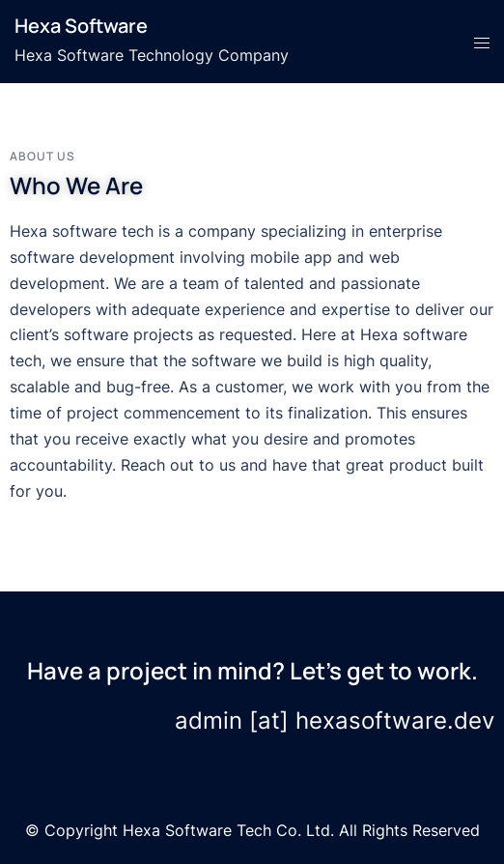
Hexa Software (81, 26)
